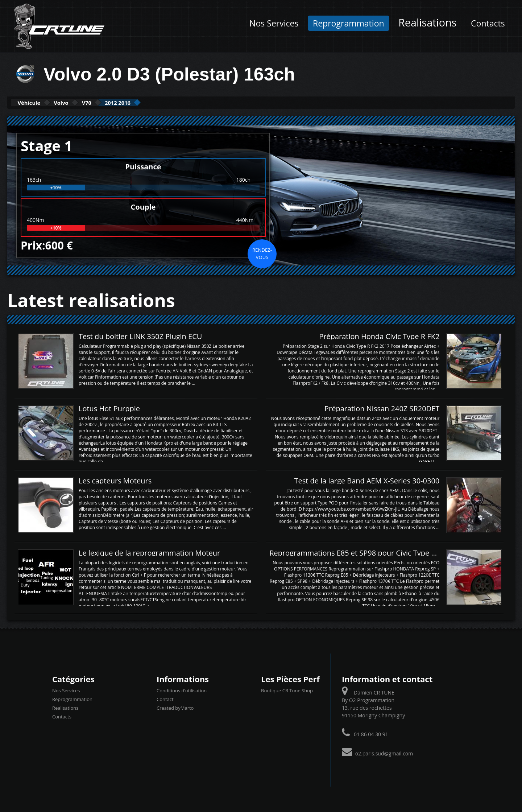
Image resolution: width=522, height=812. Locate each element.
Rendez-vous (262, 253)
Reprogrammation (349, 23)
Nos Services (274, 23)
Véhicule (35, 102)
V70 (114, 102)
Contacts (488, 23)
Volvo (78, 102)
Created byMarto (175, 707)
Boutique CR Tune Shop (287, 690)
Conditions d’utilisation (182, 690)
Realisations (427, 22)
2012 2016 (156, 102)
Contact (165, 698)
